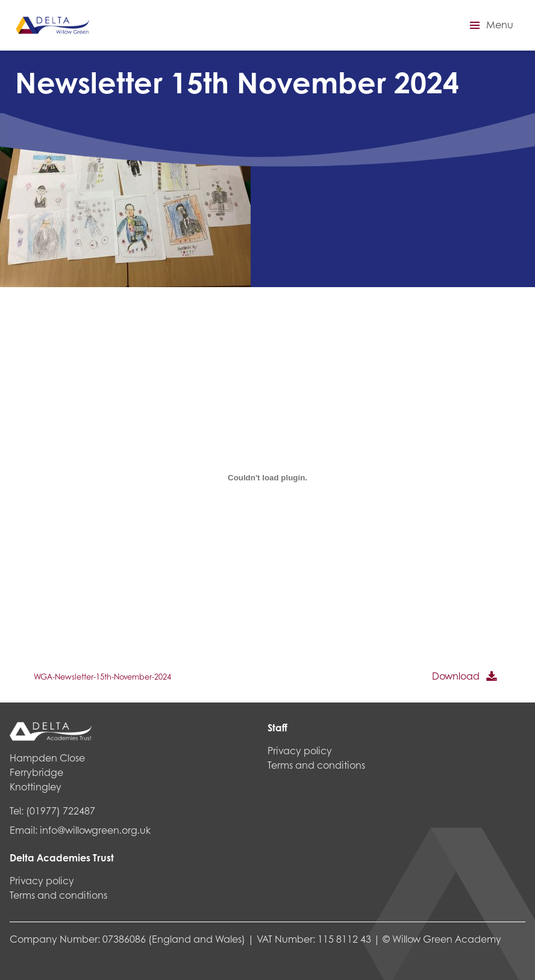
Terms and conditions (58, 895)
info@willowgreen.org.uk (95, 830)
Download (456, 676)
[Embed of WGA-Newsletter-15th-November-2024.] (267, 477)
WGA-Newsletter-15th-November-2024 (102, 677)
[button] (490, 25)
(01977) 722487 (61, 811)
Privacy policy (42, 880)
